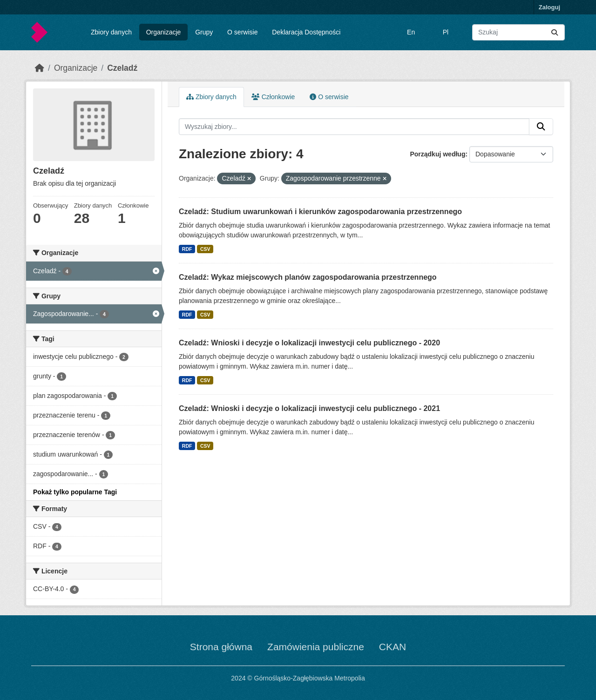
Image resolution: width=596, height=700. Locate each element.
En (411, 32)
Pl (446, 32)
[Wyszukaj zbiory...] (518, 32)
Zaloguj (549, 7)
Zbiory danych (111, 32)
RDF (187, 249)
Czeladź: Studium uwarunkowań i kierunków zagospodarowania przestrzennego (320, 212)
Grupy (204, 32)
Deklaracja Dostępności (306, 32)
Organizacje (164, 32)
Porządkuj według (437, 154)
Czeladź (122, 68)
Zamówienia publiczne (316, 647)
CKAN (393, 647)
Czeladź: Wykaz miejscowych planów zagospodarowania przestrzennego (308, 277)
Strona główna (221, 647)
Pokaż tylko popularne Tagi (75, 492)
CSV (205, 249)
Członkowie (273, 97)
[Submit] (555, 32)
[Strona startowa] (40, 68)
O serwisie (242, 32)
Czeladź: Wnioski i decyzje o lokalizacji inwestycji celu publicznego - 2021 (309, 408)
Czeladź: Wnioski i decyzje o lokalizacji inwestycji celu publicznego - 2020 (309, 343)
